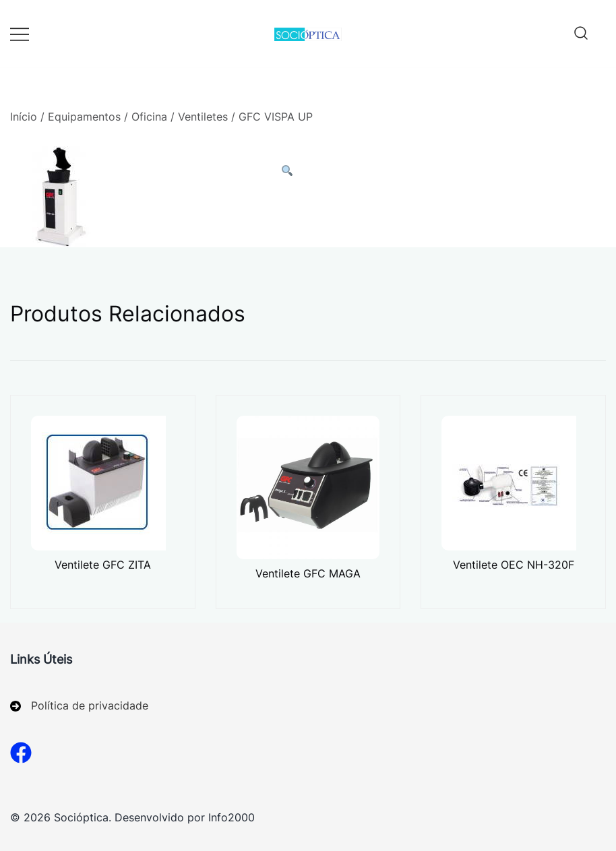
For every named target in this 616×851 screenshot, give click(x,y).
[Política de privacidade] (79, 706)
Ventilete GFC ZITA (103, 565)
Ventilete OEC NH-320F (514, 565)
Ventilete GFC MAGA (308, 573)
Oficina (149, 117)
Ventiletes (203, 117)
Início (24, 117)
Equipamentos (84, 117)
